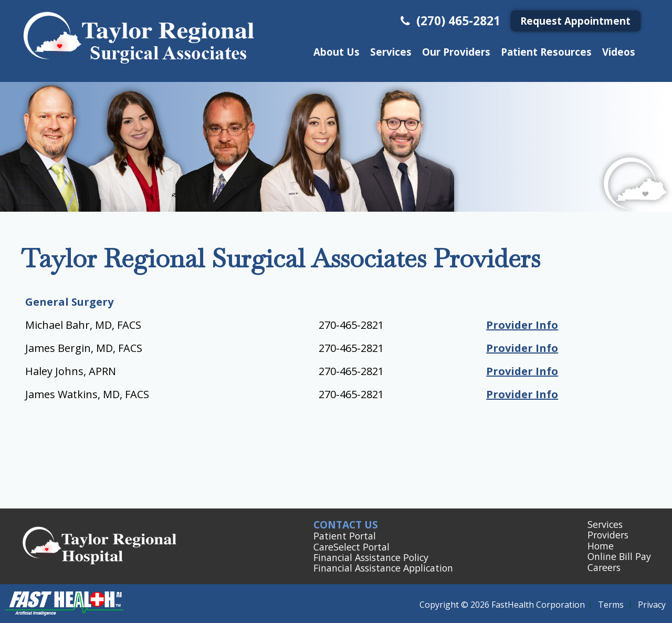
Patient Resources (546, 52)
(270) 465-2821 (449, 21)
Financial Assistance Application (383, 568)
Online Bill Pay (619, 556)
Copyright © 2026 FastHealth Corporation (502, 605)
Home (601, 546)
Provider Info (522, 325)
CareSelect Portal (351, 547)
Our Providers (456, 52)
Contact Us (346, 525)
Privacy (652, 605)
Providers (608, 535)
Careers (604, 567)
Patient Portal (345, 536)
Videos (619, 52)
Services (391, 52)
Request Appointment (575, 21)
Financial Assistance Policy (371, 557)
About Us (337, 52)
